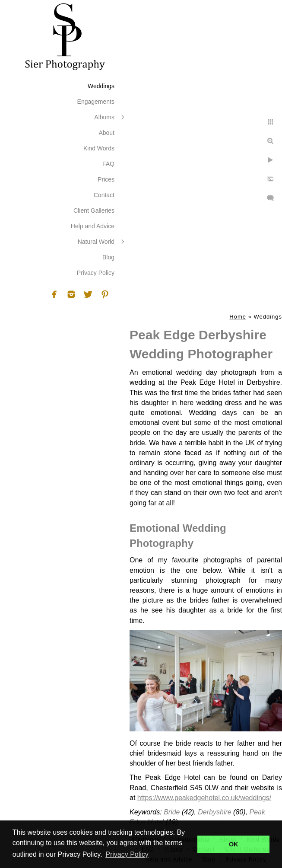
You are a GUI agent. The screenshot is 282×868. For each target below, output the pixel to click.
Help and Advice (93, 226)
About (106, 133)
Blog (108, 257)
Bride (172, 812)
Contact (104, 195)
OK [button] (234, 844)
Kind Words (99, 148)
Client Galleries (94, 211)
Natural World (96, 242)
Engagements (96, 102)
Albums (104, 117)
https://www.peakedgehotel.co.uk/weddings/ (204, 798)
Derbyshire (214, 812)
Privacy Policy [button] (127, 854)
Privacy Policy (96, 273)
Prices (106, 179)
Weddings (101, 86)
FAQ (108, 164)
